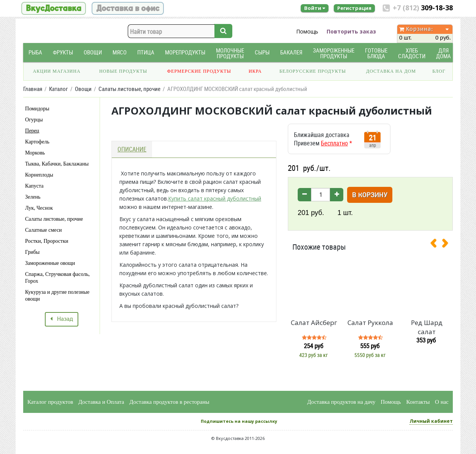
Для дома (443, 53)
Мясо (120, 52)
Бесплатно (334, 143)
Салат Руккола (370, 323)
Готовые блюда (376, 53)
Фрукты (63, 52)
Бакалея (291, 52)
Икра (255, 71)
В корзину (370, 195)
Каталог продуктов (50, 402)
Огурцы (34, 120)
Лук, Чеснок (39, 208)
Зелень (33, 197)
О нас (442, 402)
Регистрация (354, 8)
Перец (32, 131)
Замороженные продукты (334, 53)
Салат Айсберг (314, 323)
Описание (132, 149)
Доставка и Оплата (101, 402)
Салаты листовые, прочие (54, 219)
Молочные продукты (230, 53)
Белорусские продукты (313, 71)
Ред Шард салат (427, 327)
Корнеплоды (39, 175)
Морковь (35, 153)
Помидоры (37, 109)
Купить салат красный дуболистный (215, 198)
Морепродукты (185, 52)
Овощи (93, 52)
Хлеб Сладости (412, 53)
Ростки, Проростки (47, 241)
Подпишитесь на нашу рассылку (239, 421)
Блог (439, 71)
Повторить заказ (351, 31)
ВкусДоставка (54, 8)
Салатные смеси (44, 230)
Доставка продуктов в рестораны (169, 402)
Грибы (32, 252)
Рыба (35, 52)
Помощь (307, 31)
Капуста (34, 186)
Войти (315, 8)
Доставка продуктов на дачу (341, 402)
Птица (146, 52)
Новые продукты (123, 71)
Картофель (37, 142)
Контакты (418, 402)
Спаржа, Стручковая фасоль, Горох (57, 278)
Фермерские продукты (199, 71)
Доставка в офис (128, 8)
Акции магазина (57, 71)
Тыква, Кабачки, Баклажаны (57, 164)
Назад (62, 319)
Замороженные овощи (50, 263)
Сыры (262, 52)
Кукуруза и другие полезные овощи (57, 295)
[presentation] (436, 245)
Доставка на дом (391, 71)
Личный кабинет (431, 421)
